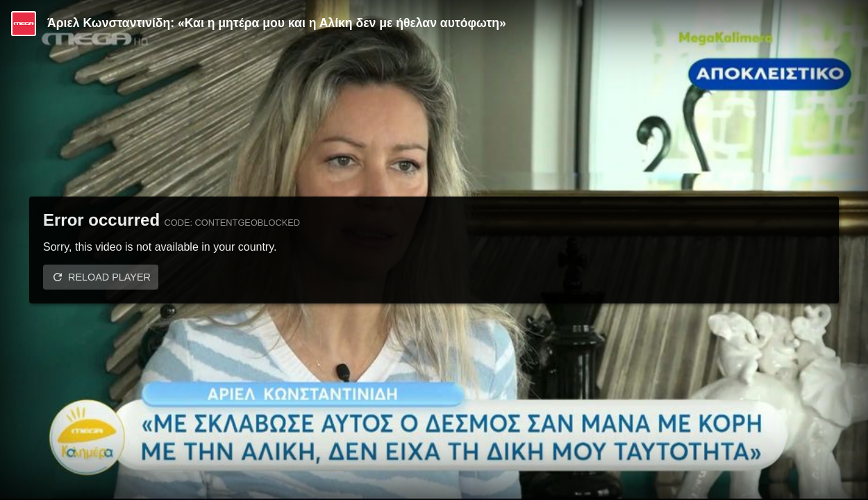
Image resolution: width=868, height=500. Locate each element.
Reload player (109, 277)
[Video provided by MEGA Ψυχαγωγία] (24, 24)
